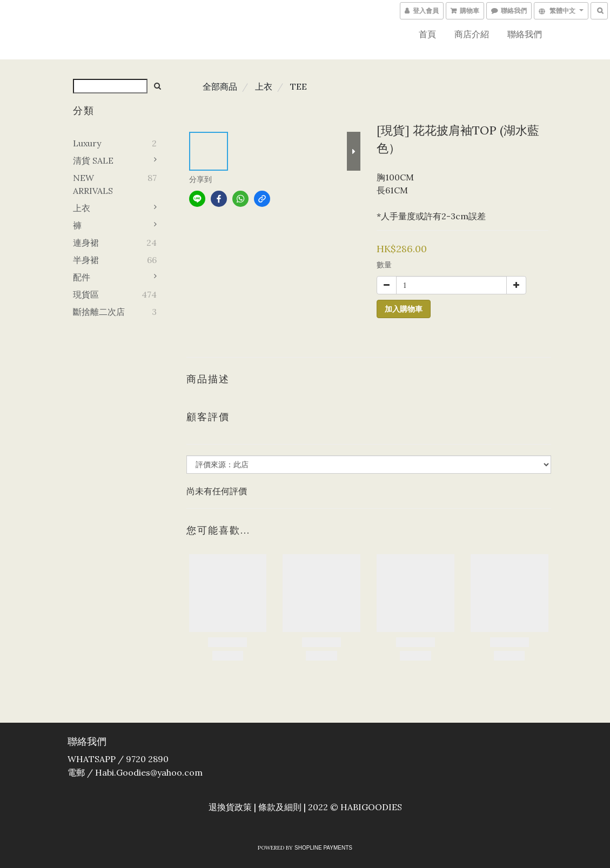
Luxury (87, 143)
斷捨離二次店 (99, 312)
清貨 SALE (93, 160)
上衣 (82, 208)
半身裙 (86, 260)
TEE (299, 86)
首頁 (427, 34)
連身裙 (86, 243)
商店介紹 (472, 34)
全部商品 (220, 86)
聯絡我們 (525, 34)
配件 (82, 277)
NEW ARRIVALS (93, 184)
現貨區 (86, 294)
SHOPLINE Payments (323, 848)
